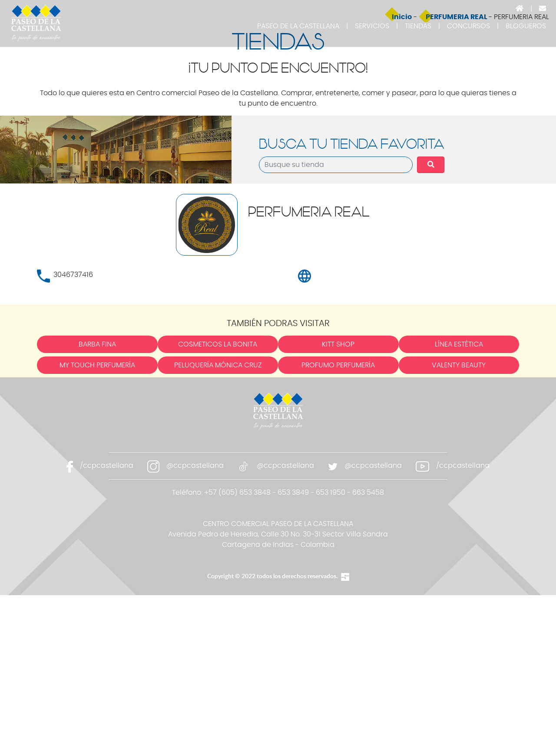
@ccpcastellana (195, 626)
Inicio (402, 177)
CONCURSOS (468, 26)
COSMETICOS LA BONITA (218, 505)
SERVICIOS (372, 26)
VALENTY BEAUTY (459, 526)
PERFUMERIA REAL (457, 177)
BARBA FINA (97, 505)
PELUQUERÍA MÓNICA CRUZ (218, 526)
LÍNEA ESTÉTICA (459, 505)
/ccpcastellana (107, 626)
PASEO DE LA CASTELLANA (298, 26)
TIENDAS (418, 26)
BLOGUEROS (526, 26)
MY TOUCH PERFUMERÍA (97, 526)
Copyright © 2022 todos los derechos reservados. (272, 736)
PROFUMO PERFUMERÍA (338, 526)
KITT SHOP (338, 505)
